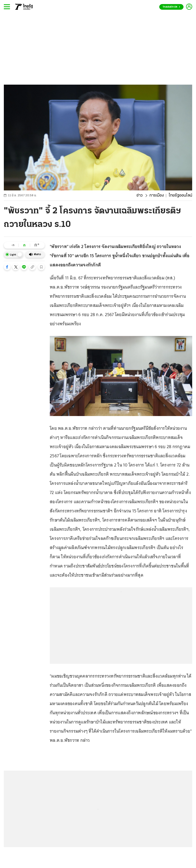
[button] (7, 267)
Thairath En (171, 7)
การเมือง (157, 196)
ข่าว (140, 196)
